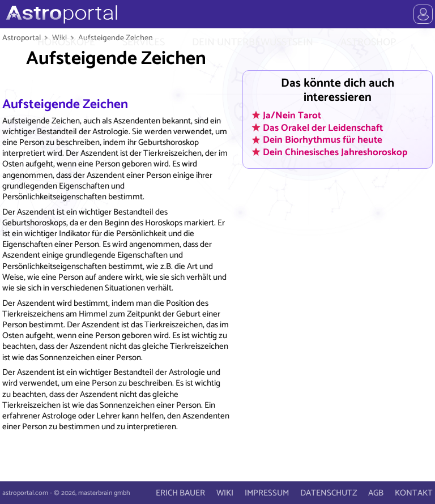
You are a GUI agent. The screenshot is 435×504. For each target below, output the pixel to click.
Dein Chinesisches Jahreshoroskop (335, 152)
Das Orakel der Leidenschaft (323, 127)
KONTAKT (414, 493)
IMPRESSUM (267, 493)
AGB (376, 493)
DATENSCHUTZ (329, 493)
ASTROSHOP (368, 42)
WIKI (225, 493)
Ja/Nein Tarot (292, 115)
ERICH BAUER (180, 493)
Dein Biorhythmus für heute (323, 140)
